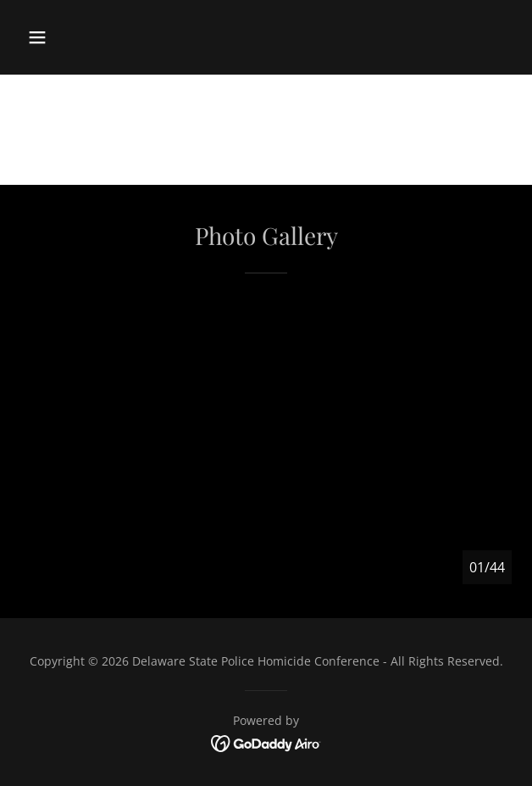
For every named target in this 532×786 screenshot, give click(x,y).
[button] (37, 37)
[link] (266, 742)
